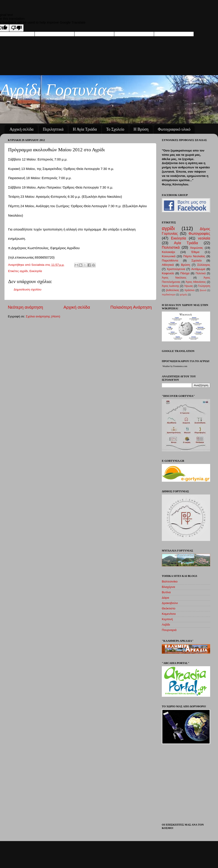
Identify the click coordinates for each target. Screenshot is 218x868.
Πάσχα (185, 273)
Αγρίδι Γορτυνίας (57, 90)
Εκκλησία (36, 271)
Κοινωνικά (169, 256)
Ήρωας (188, 286)
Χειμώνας (197, 248)
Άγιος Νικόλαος (174, 278)
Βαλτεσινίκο (170, 581)
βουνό (203, 290)
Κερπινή (167, 619)
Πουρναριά (169, 630)
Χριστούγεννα (176, 269)
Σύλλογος (204, 265)
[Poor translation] (16, 28)
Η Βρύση (141, 129)
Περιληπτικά (53, 129)
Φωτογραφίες (199, 233)
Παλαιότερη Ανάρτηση (131, 307)
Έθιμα (195, 252)
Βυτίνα (166, 592)
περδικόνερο (169, 294)
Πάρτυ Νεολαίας (194, 256)
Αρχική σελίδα (22, 129)
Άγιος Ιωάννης (170, 286)
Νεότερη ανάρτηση (26, 307)
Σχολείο (197, 260)
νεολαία (204, 238)
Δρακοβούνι (170, 603)
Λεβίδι (166, 625)
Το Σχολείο (115, 129)
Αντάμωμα (198, 269)
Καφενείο (168, 273)
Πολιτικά (201, 273)
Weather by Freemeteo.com (175, 366)
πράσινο (189, 290)
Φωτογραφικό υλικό (174, 129)
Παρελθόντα (170, 260)
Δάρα (165, 598)
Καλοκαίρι (168, 252)
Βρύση (186, 265)
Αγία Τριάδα (186, 243)
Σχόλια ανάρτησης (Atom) (43, 316)
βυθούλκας (173, 290)
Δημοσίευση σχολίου (28, 289)
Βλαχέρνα (168, 587)
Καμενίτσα (169, 614)
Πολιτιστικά (171, 247)
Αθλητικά (168, 265)
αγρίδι (24, 271)
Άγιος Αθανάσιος (196, 282)
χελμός (184, 294)
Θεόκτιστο (169, 608)
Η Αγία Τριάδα (85, 129)
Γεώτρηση (204, 286)
